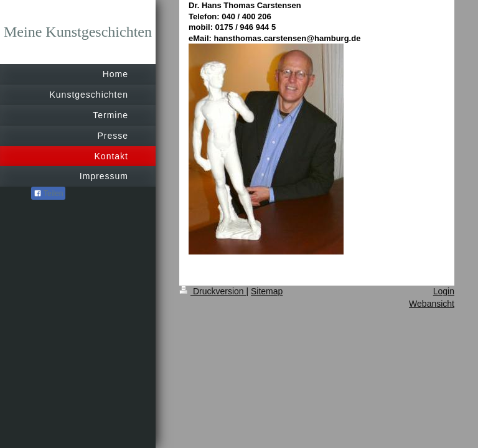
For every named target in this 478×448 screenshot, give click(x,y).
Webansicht (432, 304)
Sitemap (267, 291)
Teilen (48, 194)
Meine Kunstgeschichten (78, 32)
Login (444, 291)
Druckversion (213, 291)
